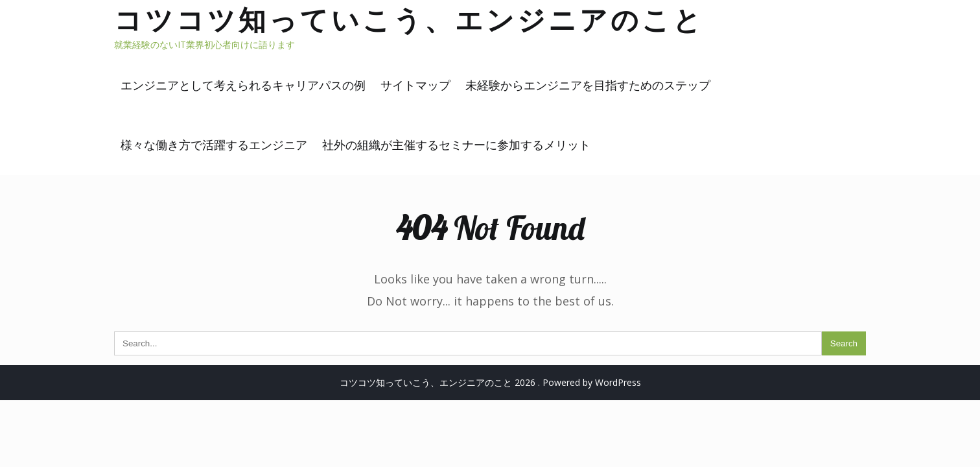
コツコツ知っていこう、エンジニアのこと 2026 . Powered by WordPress (490, 382)
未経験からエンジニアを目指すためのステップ (588, 85)
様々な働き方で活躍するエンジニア (214, 145)
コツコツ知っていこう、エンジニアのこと (409, 20)
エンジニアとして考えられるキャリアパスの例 (243, 85)
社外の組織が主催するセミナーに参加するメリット (456, 145)
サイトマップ (415, 85)
